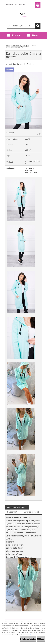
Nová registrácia (20, 4)
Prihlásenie (9, 4)
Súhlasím (41, 639)
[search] (38, 26)
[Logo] (23, 15)
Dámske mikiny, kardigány (20, 46)
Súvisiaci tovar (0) (31, 512)
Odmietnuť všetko (28, 639)
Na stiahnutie (13, 512)
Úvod (8, 46)
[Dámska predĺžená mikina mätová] (24, 73)
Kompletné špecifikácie (17, 507)
